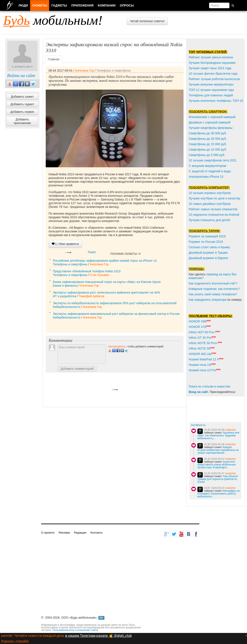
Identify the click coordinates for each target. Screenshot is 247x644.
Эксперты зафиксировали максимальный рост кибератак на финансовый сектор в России (116, 314)
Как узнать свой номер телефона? (213, 294)
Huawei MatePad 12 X (204, 359)
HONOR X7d (197, 327)
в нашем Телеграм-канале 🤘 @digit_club (98, 636)
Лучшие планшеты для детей (209, 220)
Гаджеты (59, 5)
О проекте (48, 533)
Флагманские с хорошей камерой (212, 117)
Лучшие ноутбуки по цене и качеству (214, 198)
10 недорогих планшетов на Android (214, 215)
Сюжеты (40, 5)
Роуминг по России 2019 (206, 242)
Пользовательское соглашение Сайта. (75, 630)
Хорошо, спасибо (15, 641)
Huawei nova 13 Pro (202, 370)
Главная (54, 59)
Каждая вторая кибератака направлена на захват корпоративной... (218, 450)
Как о (192, 300)
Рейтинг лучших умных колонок (211, 57)
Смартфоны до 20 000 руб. (208, 139)
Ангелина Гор (84, 71)
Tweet (92, 252)
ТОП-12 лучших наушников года (211, 90)
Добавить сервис (22, 112)
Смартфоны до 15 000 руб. (208, 144)
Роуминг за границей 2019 (207, 236)
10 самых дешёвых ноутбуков (210, 204)
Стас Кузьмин (100, 275)
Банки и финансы (65, 286)
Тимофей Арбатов (91, 296)
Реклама (64, 533)
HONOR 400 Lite (200, 354)
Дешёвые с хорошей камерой (210, 122)
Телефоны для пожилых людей (211, 95)
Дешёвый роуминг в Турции (208, 253)
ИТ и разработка (65, 296)
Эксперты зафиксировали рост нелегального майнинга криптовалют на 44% (106, 292)
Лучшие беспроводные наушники (212, 63)
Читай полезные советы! (147, 21)
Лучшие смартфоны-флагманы (211, 128)
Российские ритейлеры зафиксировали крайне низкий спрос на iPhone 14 (105, 261)
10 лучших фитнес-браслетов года (213, 74)
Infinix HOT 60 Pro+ (202, 332)
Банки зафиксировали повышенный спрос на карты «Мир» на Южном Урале (107, 282)
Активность (198, 425)
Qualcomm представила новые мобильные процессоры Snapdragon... (217, 465)
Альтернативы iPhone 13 (206, 177)
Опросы (127, 5)
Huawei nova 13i (200, 365)
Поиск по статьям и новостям (209, 386)
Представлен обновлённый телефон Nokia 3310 (87, 271)
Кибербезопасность (67, 307)
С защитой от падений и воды (210, 171)
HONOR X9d (197, 321)
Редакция (80, 533)
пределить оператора (211, 300)
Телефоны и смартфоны (114, 71)
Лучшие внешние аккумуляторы (211, 84)
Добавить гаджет (22, 104)
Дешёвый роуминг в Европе (208, 258)
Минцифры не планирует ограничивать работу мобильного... (219, 494)
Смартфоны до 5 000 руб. (207, 155)
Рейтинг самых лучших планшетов (213, 209)
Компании (107, 5)
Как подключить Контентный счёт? (213, 283)
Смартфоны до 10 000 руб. (208, 149)
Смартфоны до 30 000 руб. (208, 133)
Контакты (96, 533)
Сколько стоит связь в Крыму (209, 247)
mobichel (230, 430)
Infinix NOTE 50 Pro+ (203, 343)
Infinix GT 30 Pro (200, 338)
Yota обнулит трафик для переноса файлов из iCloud (218, 479)
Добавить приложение (22, 121)
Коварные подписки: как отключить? (214, 289)
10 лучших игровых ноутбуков (210, 193)
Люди (23, 5)
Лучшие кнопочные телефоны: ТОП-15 (216, 101)
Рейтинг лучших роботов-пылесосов (214, 79)
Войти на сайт (21, 76)
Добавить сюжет (22, 97)
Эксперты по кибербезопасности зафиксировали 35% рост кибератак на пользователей (115, 303)
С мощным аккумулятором (207, 166)
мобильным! (53, 20)
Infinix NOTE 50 (199, 348)
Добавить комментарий (77, 369)
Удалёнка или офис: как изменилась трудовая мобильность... (218, 435)
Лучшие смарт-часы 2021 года (210, 68)
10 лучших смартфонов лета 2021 (213, 160)
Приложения (82, 5)
